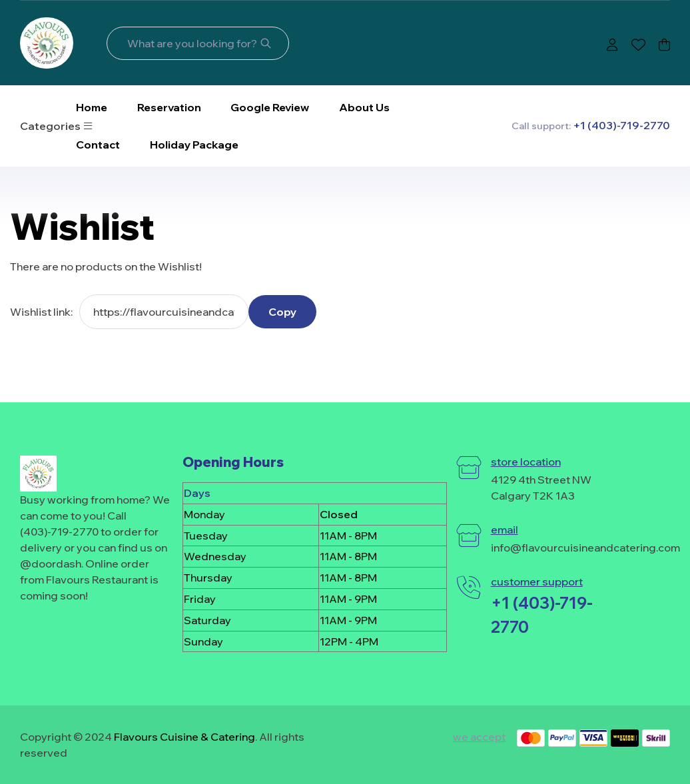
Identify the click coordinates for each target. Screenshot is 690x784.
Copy (282, 312)
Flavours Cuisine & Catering (184, 737)
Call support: (591, 126)
